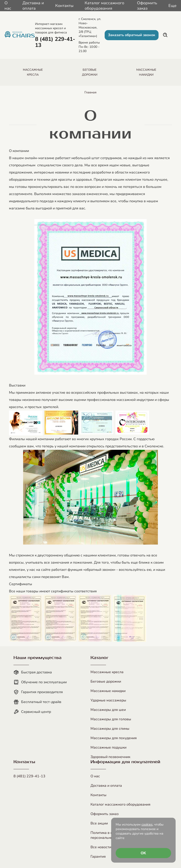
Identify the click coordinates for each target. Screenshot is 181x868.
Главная (90, 92)
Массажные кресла (107, 672)
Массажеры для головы (111, 719)
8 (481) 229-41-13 (29, 776)
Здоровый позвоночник (110, 757)
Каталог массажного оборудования (104, 6)
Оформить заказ (147, 6)
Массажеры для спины (110, 729)
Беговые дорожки (106, 681)
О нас (8, 6)
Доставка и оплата (33, 6)
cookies (147, 824)
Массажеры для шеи (108, 710)
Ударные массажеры (108, 700)
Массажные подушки (108, 747)
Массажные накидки (108, 691)
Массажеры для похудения (114, 738)
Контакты (64, 6)
